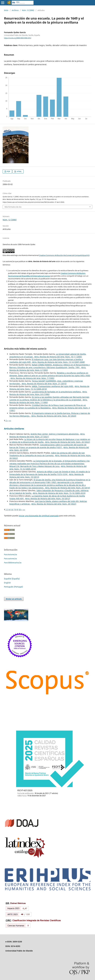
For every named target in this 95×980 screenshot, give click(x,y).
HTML (19, 171)
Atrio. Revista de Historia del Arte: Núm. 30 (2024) (54, 416)
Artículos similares (14, 429)
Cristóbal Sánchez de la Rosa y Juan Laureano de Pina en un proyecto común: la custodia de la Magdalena (48, 406)
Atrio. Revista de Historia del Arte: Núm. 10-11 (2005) (58, 357)
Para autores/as (10, 559)
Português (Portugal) (13, 587)
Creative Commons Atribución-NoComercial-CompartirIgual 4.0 (64, 255)
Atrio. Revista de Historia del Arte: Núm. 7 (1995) (32, 378)
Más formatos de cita (13, 207)
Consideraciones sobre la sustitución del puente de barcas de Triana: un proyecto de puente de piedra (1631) (48, 446)
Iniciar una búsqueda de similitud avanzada (39, 516)
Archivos (15, 10)
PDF (8, 171)
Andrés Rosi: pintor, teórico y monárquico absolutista (55, 434)
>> (10, 420)
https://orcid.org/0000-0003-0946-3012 (18, 38)
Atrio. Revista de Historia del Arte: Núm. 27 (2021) (47, 435)
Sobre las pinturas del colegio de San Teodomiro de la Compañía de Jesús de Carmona (47, 454)
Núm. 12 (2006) (28, 10)
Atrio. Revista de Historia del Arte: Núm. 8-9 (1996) (48, 393)
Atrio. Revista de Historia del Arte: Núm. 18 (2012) (48, 499)
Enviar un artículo (14, 599)
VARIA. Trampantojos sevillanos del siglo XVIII (53, 386)
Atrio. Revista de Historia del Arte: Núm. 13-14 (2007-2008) (58, 362)
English (7, 583)
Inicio (6, 10)
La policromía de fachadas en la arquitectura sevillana (57, 392)
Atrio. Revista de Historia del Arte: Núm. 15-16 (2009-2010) (59, 493)
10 (20, 510)
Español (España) (12, 579)
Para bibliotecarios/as (13, 563)
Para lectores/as (10, 554)
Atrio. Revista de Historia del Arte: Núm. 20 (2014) (67, 488)
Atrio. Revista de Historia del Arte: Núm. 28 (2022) (67, 442)
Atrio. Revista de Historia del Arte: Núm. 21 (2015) (44, 384)
